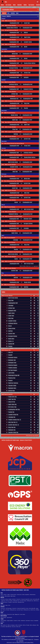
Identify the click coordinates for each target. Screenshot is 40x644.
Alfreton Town (27, 73)
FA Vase (11, 601)
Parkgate (10, 381)
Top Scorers (31, 5)
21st (3, 30)
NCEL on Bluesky (33, 625)
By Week (10, 599)
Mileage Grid (17, 614)
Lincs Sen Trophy (23, 601)
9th (3, 87)
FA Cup (7, 601)
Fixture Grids (15, 602)
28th (3, 40)
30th (3, 44)
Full (1, 605)
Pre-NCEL (2, 622)
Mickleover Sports (28, 219)
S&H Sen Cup (36, 601)
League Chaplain (10, 621)
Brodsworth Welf (12, 311)
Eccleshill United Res (13, 415)
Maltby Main (15, 54)
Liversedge (26, 228)
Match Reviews (33, 595)
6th (3, 113)
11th (3, 61)
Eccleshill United (28, 42)
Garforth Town (27, 139)
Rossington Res (12, 430)
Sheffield (16, 134)
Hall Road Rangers (13, 370)
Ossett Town (15, 120)
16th (3, 92)
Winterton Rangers (13, 365)
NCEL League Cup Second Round (13, 132)
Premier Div (18, 599)
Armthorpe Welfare (14, 84)
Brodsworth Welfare (28, 89)
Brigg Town (27, 103)
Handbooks (23, 621)
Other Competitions (26, 595)
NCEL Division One (6, 350)
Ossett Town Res (12, 399)
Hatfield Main (12, 391)
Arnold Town (27, 23)
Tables (25, 5)
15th (3, 247)
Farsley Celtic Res (12, 397)
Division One (19, 595)
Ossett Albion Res (12, 404)
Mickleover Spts (12, 360)
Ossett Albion (27, 37)
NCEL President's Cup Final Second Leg (15, 261)
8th (3, 150)
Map (13, 614)
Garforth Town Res (13, 425)
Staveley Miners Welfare (12, 28)
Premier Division (13, 595)
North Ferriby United (13, 162)
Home (2, 5)
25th (3, 75)
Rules (19, 621)
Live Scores (8, 5)
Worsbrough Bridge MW (14, 375)
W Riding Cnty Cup (4, 602)
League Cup (3, 601)
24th (3, 35)
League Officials (3, 621)
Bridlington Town (12, 363)
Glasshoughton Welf (14, 23)
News (14, 5)
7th (3, 56)
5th (3, 176)
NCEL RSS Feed (8, 627)
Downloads (28, 621)
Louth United (11, 373)
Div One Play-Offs (36, 599)
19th (3, 190)
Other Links (18, 627)
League (8, 595)
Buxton (26, 47)
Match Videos (13, 596)
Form (9, 605)
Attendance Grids (21, 602)
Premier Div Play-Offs (25, 599)
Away (7, 605)
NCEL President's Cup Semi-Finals (13, 216)
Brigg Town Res (12, 427)
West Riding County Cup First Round (13, 117)
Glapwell (10, 355)
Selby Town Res (12, 422)
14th (3, 21)
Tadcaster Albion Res (13, 432)
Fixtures (5, 595)
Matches (20, 5)
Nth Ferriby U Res (12, 407)
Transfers (2, 596)
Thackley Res (11, 412)
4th (3, 51)
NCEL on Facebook (19, 625)
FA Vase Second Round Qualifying (13, 75)
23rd (3, 96)
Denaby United (14, 115)
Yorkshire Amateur (13, 368)
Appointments (9, 617)
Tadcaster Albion (12, 386)
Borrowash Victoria (13, 358)
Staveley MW (11, 344)
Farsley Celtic (27, 146)
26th (3, 101)
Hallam (26, 58)
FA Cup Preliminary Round (11, 30)
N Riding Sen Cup (30, 601)
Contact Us (16, 621)
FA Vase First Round (10, 96)
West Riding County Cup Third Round (14, 181)
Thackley (26, 108)
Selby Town (15, 172)
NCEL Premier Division (10, 21)
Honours (32, 621)
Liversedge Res (12, 417)
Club (8, 13)
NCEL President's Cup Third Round (14, 155)
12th (3, 186)
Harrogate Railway (14, 68)
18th (3, 25)
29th (3, 169)
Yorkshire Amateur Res (14, 420)
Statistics (13, 13)
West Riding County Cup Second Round (14, 143)
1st (2, 238)
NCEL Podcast (7, 596)
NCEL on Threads (26, 625)
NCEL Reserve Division (7, 394)
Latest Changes (3, 617)
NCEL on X (5, 625)
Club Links (14, 627)
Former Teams (22, 614)
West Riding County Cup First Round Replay (16, 122)
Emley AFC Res (12, 402)
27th (3, 136)
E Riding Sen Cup (16, 601)
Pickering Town (12, 378)
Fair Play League (9, 608)
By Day (7, 599)
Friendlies (10, 602)
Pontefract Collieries (13, 383)
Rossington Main (12, 388)
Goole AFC (11, 352)
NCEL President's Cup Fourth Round (14, 195)
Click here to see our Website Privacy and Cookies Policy (20, 643)
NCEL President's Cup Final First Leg (14, 252)
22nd (3, 160)
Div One (31, 599)
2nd (3, 82)
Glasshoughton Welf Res (14, 410)
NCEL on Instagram (11, 625)
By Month (14, 599)
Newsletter (36, 621)
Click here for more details (32, 436)
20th (3, 127)
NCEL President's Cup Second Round (14, 101)
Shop (2, 625)
